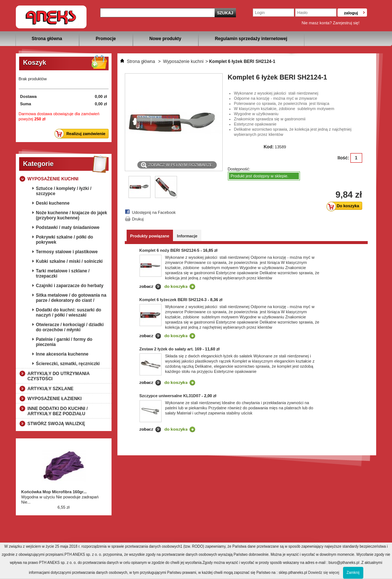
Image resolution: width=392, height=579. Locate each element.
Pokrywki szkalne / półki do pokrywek (65, 240)
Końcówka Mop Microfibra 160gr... (54, 492)
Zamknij (353, 573)
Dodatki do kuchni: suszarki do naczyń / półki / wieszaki (69, 313)
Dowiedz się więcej (324, 573)
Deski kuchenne (53, 203)
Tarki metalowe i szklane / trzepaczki (63, 273)
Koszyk (35, 63)
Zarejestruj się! (346, 23)
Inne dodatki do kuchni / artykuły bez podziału (58, 411)
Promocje (106, 39)
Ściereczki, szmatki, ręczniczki (68, 364)
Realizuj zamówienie (82, 134)
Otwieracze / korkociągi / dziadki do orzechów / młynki (70, 327)
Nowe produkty (165, 39)
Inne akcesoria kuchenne (62, 354)
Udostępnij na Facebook (154, 212)
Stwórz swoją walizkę (56, 424)
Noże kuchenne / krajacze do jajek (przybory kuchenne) (72, 215)
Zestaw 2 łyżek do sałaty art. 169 (171, 349)
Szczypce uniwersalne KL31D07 (170, 396)
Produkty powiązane (150, 236)
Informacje (187, 236)
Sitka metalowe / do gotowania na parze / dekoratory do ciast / (71, 298)
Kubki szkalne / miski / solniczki (69, 261)
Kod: (269, 147)
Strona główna (47, 39)
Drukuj (138, 219)
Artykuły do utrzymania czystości (59, 376)
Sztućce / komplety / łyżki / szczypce (64, 191)
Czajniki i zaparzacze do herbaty (70, 286)
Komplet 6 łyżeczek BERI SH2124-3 (173, 300)
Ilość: (343, 158)
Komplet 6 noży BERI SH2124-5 (169, 250)
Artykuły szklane (51, 389)
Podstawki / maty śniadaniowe (68, 227)
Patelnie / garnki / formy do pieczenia (64, 342)
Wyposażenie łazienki (55, 399)
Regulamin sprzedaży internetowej (251, 39)
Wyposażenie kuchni (53, 179)
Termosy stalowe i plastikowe (67, 252)
